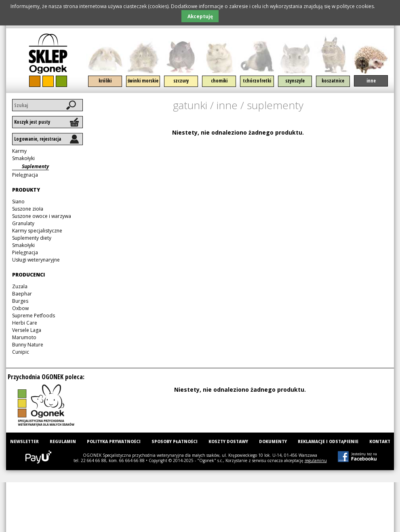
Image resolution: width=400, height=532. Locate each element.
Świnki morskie (143, 81)
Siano (18, 202)
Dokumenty (273, 441)
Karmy (19, 151)
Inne (371, 81)
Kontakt (380, 441)
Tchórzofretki (257, 81)
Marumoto (24, 337)
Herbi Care (25, 323)
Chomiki (219, 81)
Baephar (22, 294)
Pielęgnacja (25, 175)
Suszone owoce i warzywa (42, 216)
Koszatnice (333, 81)
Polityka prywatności (114, 441)
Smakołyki (23, 158)
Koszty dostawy (228, 441)
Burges (20, 301)
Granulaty (23, 223)
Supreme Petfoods (34, 316)
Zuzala (20, 286)
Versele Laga (27, 330)
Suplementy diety (32, 238)
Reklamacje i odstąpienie (328, 441)
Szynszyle (295, 81)
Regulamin (63, 441)
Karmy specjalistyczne (37, 231)
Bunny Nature (28, 345)
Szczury (181, 81)
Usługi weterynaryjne (36, 260)
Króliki (105, 81)
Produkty (26, 190)
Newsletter (24, 441)
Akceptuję (200, 16)
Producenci (28, 275)
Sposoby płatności (175, 441)
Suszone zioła (28, 209)
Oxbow (20, 308)
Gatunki (190, 105)
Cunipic (21, 352)
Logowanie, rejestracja (38, 139)
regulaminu (316, 460)
